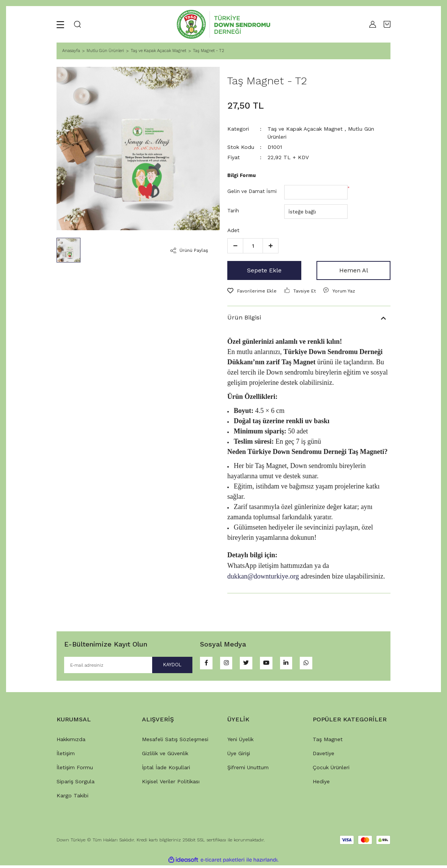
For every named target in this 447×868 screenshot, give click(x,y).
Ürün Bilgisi (244, 317)
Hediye (321, 784)
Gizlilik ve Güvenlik (165, 756)
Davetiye (323, 756)
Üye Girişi (239, 756)
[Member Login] (371, 24)
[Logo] (223, 24)
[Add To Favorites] (252, 291)
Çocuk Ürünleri (331, 770)
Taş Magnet (328, 742)
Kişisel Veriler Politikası (171, 784)
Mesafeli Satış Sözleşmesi (175, 742)
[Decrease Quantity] (235, 246)
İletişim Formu (75, 770)
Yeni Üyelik (240, 742)
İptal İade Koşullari (166, 770)
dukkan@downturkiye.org (263, 576)
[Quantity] (253, 246)
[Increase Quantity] (271, 246)
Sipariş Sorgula (76, 784)
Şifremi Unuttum (248, 770)
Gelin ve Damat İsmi (252, 191)
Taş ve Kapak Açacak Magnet (305, 129)
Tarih (233, 211)
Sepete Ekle (264, 270)
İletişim (66, 756)
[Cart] (387, 24)
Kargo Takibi (72, 798)
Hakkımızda (71, 742)
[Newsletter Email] (128, 666)
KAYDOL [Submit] (164, 666)
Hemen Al (354, 270)
